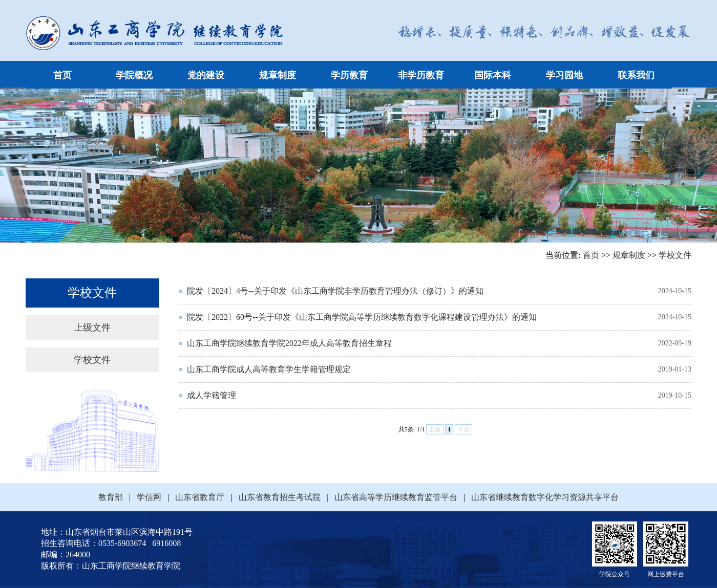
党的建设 (206, 75)
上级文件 (92, 328)
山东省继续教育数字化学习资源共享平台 (542, 497)
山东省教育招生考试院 (280, 497)
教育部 (114, 497)
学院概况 (134, 75)
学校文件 (675, 255)
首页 (62, 75)
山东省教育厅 (200, 497)
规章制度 (278, 75)
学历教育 (349, 75)
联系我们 (636, 75)
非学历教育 (421, 75)
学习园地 (564, 75)
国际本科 (493, 75)
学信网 (149, 497)
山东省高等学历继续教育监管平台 (396, 497)
